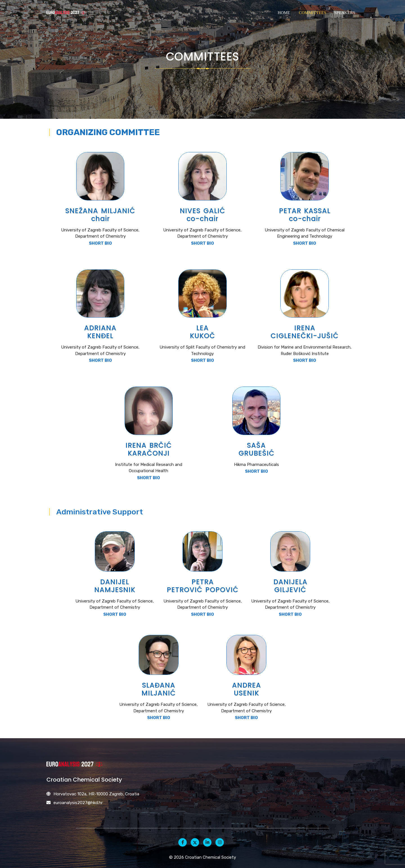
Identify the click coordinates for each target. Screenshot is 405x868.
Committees (312, 13)
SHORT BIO (100, 243)
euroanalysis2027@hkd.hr (78, 803)
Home (284, 13)
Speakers (345, 13)
